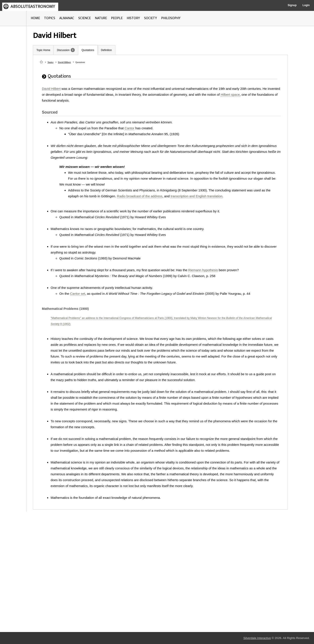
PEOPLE (117, 18)
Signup (292, 5)
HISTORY (133, 18)
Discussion (63, 50)
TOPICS (50, 18)
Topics (50, 62)
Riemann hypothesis (203, 270)
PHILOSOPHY (171, 18)
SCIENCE (84, 18)
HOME (35, 18)
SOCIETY (151, 18)
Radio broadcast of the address (140, 196)
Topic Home (43, 50)
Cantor (129, 128)
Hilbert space (230, 95)
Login (306, 5)
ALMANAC (67, 18)
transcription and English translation (196, 196)
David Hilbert (64, 62)
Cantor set (78, 294)
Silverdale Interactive (257, 638)
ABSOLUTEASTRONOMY (33, 7)
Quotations (88, 50)
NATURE (101, 18)
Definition (106, 50)
